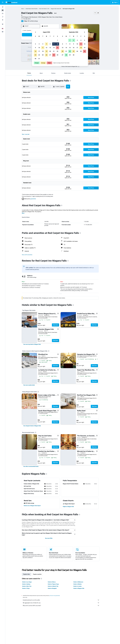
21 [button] (54, 51)
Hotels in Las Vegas (29, 582)
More (26, 213)
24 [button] (39, 55)
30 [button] (35, 59)
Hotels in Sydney (29, 584)
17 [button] (39, 51)
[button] (3, 2)
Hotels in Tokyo (28, 588)
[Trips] (3, 24)
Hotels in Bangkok (55, 588)
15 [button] (57, 48)
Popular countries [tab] (40, 574)
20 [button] (50, 51)
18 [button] (43, 51)
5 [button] (46, 44)
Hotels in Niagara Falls (81, 588)
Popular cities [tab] (29, 574)
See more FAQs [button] (51, 538)
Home (25, 9)
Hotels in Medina (80, 584)
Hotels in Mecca (54, 582)
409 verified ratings (35, 21)
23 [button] (35, 55)
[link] (34, 344)
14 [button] (54, 48)
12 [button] (46, 48)
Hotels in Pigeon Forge (56, 584)
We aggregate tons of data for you (63, 603)
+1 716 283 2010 (28, 19)
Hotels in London (80, 586)
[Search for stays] (3, 10)
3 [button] (39, 44)
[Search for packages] (3, 17)
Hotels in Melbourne (81, 582)
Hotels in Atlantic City (55, 586)
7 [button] (54, 44)
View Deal (58, 325)
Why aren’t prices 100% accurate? (63, 605)
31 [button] (39, 59)
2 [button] (35, 44)
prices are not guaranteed (57, 596)
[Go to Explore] (3, 20)
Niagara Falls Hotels (57, 9)
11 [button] (43, 48)
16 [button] (35, 51)
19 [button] (46, 51)
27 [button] (50, 55)
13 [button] (50, 48)
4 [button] (43, 44)
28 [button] (54, 55)
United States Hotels (32, 9)
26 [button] (46, 55)
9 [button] (35, 48)
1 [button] (57, 40)
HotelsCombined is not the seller (63, 600)
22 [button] (57, 51)
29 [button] (57, 55)
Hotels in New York (29, 586)
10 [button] (39, 48)
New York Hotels (45, 9)
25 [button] (43, 55)
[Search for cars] (3, 13)
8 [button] (57, 44)
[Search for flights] (3, 7)
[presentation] (81, 66)
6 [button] (50, 44)
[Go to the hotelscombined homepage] (11, 2)
